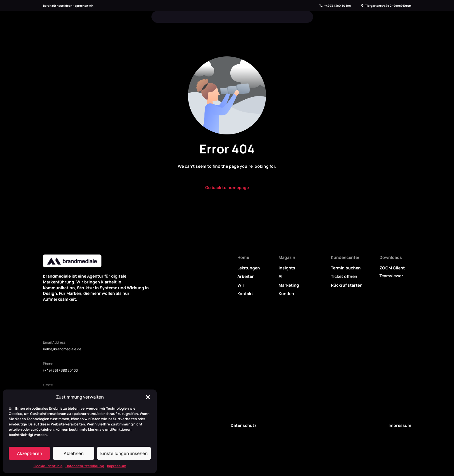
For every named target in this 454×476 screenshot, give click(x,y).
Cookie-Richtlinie (48, 466)
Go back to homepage (227, 187)
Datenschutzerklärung (85, 466)
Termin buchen (346, 268)
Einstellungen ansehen (124, 453)
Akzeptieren (30, 453)
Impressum (117, 466)
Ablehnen (74, 453)
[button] (148, 397)
